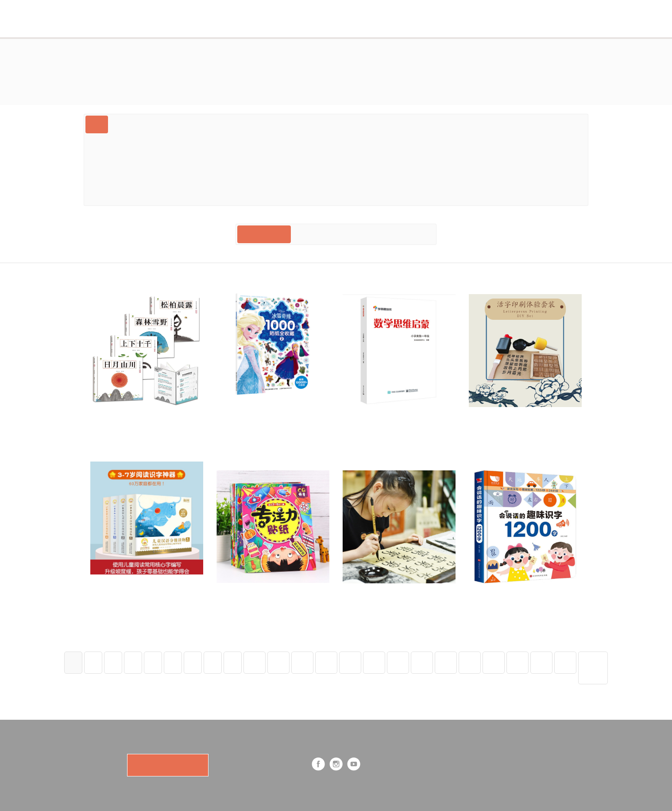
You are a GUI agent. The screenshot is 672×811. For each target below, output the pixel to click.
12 (302, 662)
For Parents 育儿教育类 (130, 195)
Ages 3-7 (288, 124)
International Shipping (371, 160)
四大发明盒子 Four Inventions (465, 160)
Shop (368, 18)
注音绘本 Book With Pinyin (297, 195)
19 (470, 662)
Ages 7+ (106, 160)
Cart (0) (452, 18)
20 (494, 662)
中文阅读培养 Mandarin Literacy (510, 142)
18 (446, 662)
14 (350, 662)
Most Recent (264, 234)
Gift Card (131, 124)
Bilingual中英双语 (188, 124)
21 (518, 662)
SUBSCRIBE (168, 765)
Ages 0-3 (245, 124)
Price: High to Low (328, 234)
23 (565, 662)
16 (398, 662)
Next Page (593, 668)
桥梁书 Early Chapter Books (518, 177)
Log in (540, 18)
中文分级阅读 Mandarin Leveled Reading (156, 177)
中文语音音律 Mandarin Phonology (391, 142)
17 (422, 662)
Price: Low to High (400, 234)
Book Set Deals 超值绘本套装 (533, 124)
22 (541, 662)
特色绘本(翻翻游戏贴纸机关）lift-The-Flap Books (395, 124)
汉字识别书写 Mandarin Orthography (264, 142)
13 (326, 662)
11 (278, 662)
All (97, 124)
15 (374, 662)
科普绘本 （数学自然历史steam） (270, 160)
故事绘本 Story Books (168, 160)
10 (255, 662)
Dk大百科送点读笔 (210, 195)
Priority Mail (374, 195)
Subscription (270, 18)
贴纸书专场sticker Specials (275, 177)
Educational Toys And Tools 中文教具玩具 (396, 177)
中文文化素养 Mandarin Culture (143, 142)
